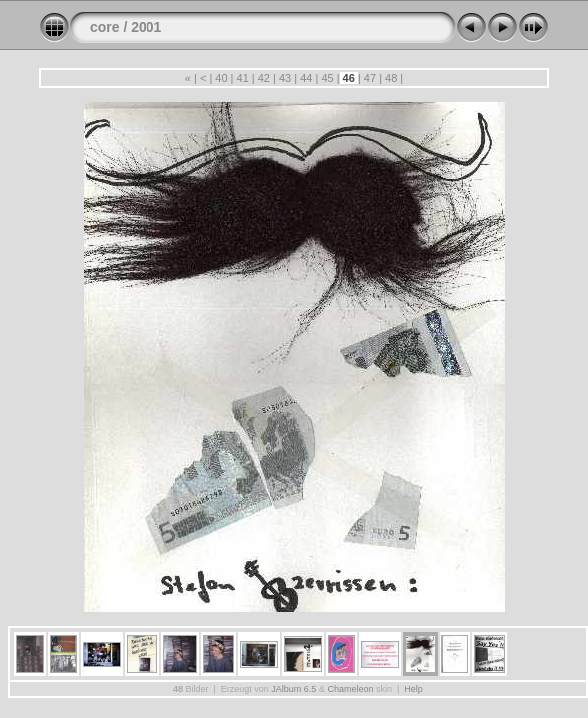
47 (370, 78)
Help (413, 689)
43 (285, 78)
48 (391, 78)
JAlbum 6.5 (294, 689)
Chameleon (350, 689)
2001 (146, 27)
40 (221, 78)
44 (306, 78)
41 (242, 78)
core (105, 27)
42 (264, 78)
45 (327, 78)
